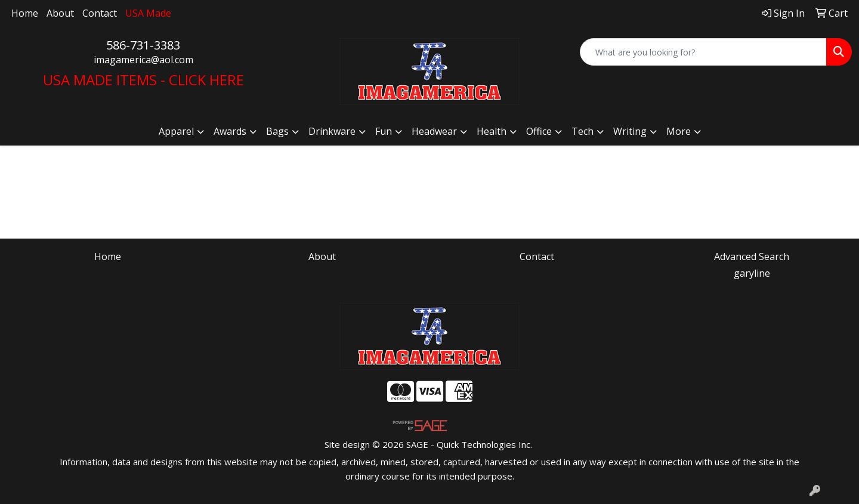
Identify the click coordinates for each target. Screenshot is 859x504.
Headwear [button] (434, 131)
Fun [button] (384, 131)
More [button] (679, 131)
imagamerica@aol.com (143, 60)
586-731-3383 (143, 45)
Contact (100, 13)
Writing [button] (630, 131)
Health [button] (492, 131)
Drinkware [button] (332, 131)
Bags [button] (277, 131)
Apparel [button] (176, 131)
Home (25, 13)
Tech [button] (583, 131)
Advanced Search (752, 256)
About (60, 13)
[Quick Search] (703, 52)
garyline (752, 273)
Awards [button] (230, 131)
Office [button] (539, 131)
